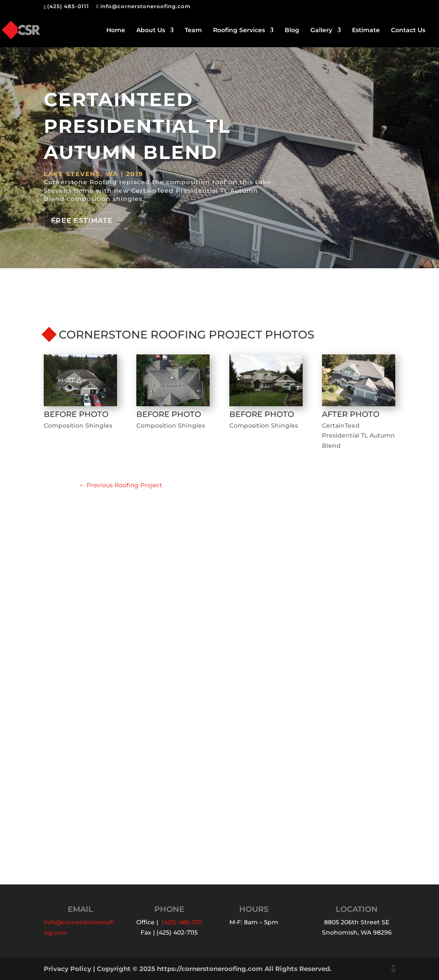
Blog (292, 30)
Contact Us (408, 30)
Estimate (366, 30)
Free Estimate (82, 220)
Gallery (321, 30)
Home (116, 30)
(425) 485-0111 (68, 6)
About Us (151, 30)
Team (193, 30)
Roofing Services (239, 30)
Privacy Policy (68, 969)
